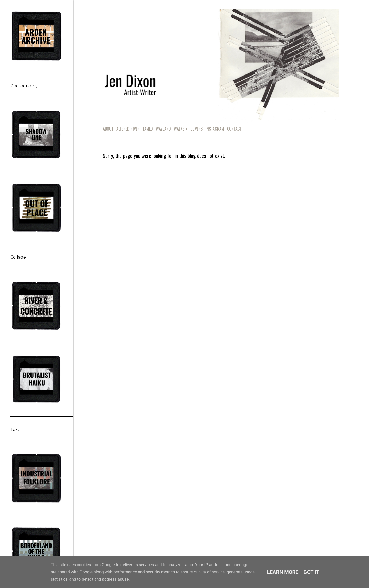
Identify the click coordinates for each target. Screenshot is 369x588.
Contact (234, 129)
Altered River (128, 129)
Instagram (215, 129)
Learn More (283, 572)
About (108, 129)
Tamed (148, 129)
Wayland (163, 129)
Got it (312, 572)
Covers (197, 129)
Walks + (181, 129)
